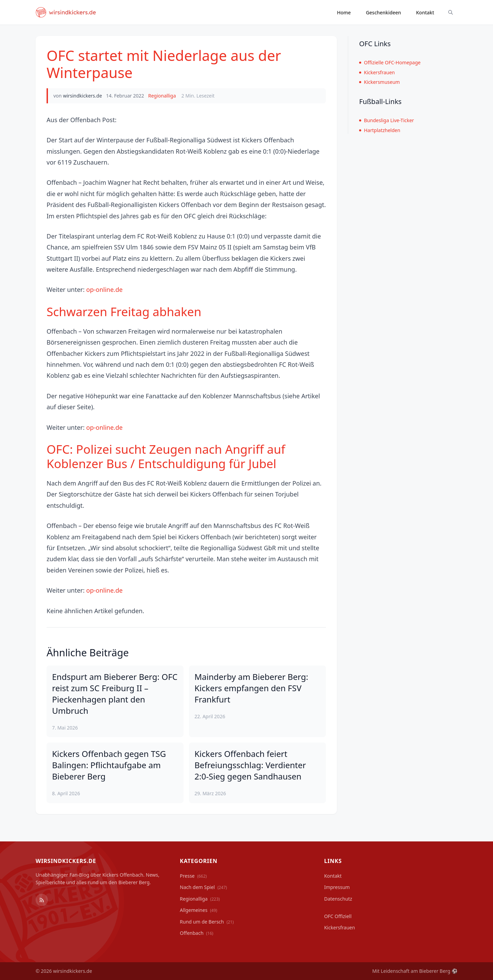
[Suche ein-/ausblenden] (451, 12)
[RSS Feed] (42, 900)
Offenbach (197, 933)
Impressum (337, 887)
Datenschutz (338, 899)
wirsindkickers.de (83, 96)
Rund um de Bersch (207, 922)
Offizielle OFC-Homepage (390, 62)
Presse (193, 876)
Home (344, 12)
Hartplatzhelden (380, 130)
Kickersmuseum (380, 82)
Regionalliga (162, 96)
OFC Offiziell (338, 916)
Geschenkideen (384, 12)
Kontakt (425, 12)
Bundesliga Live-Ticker (387, 120)
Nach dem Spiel (203, 887)
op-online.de (104, 289)
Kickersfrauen (377, 72)
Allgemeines (198, 910)
